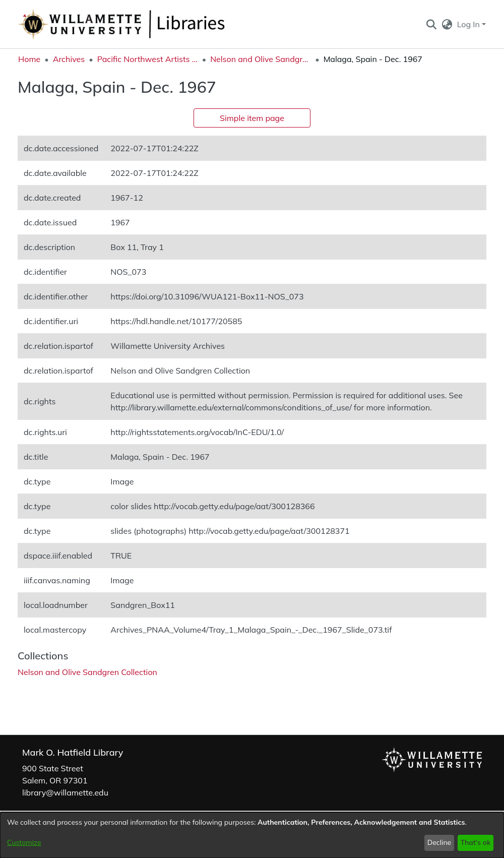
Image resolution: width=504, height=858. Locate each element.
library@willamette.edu (65, 792)
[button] (431, 24)
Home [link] (29, 59)
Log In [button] (469, 24)
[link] (87, 672)
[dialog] (252, 835)
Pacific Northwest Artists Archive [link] (148, 59)
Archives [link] (69, 59)
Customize (24, 842)
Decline (439, 842)
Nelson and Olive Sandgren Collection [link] (261, 59)
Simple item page (252, 118)
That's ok (475, 842)
